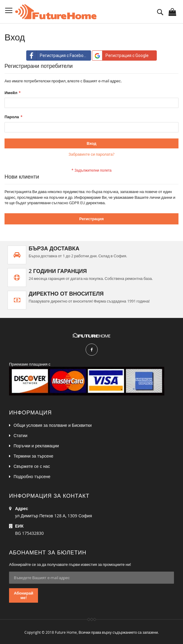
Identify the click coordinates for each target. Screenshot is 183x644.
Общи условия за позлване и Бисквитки (53, 425)
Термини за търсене (33, 456)
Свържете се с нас (32, 466)
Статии (21, 435)
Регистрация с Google (120, 56)
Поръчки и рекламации (36, 446)
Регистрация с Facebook (57, 56)
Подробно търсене (32, 476)
